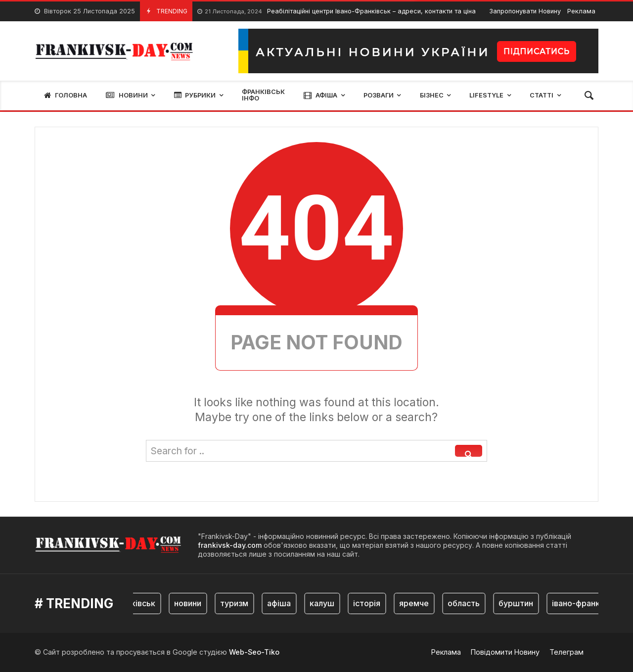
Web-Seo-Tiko (254, 652)
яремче (416, 603)
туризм (236, 603)
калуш (324, 603)
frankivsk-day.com (230, 545)
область (466, 603)
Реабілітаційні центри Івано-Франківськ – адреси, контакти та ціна (337, 12)
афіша (281, 603)
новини (190, 603)
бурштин (518, 603)
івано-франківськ (588, 603)
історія (369, 603)
